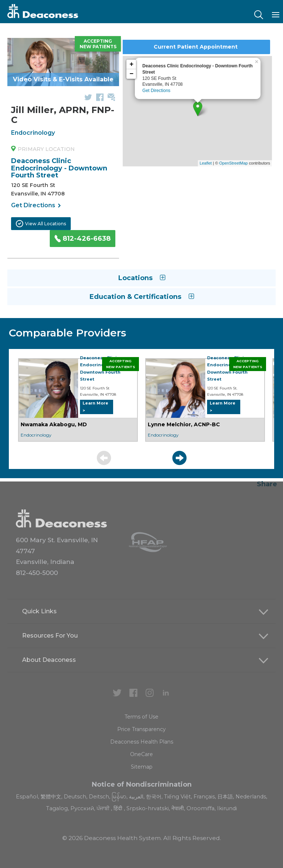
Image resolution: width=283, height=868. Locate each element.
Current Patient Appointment (196, 47)
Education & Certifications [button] (142, 297)
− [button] (131, 74)
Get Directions (36, 206)
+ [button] (131, 64)
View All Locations (41, 224)
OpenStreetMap (234, 163)
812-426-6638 (83, 239)
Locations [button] (142, 278)
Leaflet (206, 163)
